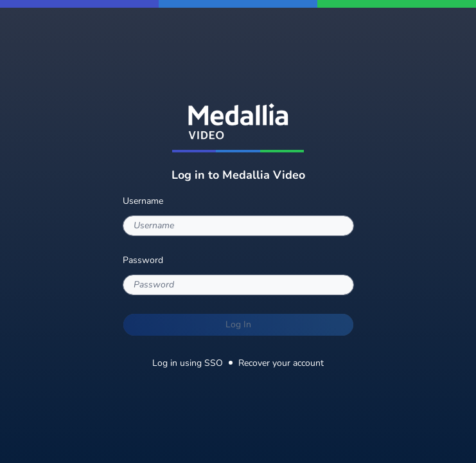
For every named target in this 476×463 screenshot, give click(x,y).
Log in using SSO (188, 363)
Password (143, 260)
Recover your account (281, 363)
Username (143, 201)
